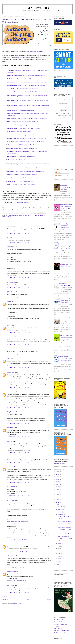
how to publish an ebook (36, 215)
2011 (58, 505)
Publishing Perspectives (60, 633)
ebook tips (24, 215)
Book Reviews (11, 372)
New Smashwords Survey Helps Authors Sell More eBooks (66, 301)
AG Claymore (12, 79)
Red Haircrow (12, 95)
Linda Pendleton (13, 92)
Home (27, 600)
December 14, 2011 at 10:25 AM (18, 522)
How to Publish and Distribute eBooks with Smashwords (30, 171)
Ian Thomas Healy (13, 100)
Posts (58, 172)
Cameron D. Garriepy (14, 168)
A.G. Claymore (11, 487)
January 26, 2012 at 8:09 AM (17, 540)
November (61, 509)
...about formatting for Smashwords (25, 135)
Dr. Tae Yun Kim (13, 163)
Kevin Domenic (12, 118)
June (59, 548)
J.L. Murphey (12, 132)
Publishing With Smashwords (27, 145)
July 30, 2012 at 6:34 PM (15, 567)
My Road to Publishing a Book (26, 110)
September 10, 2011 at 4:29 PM (18, 278)
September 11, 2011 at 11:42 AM (18, 333)
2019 (58, 484)
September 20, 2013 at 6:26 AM (18, 592)
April (59, 554)
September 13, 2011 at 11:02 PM (18, 496)
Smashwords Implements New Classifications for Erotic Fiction (66, 207)
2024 (58, 472)
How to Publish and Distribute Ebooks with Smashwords (32, 82)
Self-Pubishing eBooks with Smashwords (28, 89)
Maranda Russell (13, 148)
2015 (58, 494)
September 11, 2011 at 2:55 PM (18, 344)
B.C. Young (11, 171)
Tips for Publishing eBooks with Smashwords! (30, 128)
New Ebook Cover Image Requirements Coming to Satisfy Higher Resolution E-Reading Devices (66, 339)
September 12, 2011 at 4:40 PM (18, 368)
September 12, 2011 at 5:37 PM (18, 388)
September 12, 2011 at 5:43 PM (18, 437)
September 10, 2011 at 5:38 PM (18, 297)
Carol (8, 457)
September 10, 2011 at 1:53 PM (18, 233)
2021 (58, 479)
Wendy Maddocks (13, 125)
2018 (58, 487)
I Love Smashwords (18, 203)
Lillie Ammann (12, 156)
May (59, 551)
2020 (58, 482)
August (60, 543)
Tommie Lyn (12, 135)
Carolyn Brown (12, 128)
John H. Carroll (13, 82)
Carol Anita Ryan (13, 122)
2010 (58, 562)
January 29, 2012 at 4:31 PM (17, 551)
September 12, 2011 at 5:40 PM (18, 423)
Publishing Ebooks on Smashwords (26, 156)
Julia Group (12, 70)
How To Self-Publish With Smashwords (27, 178)
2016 (58, 492)
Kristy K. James (13, 75)
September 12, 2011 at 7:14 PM (18, 462)
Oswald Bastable (11, 238)
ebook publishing (14, 215)
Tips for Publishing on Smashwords (28, 148)
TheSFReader (10, 226)
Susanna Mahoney (13, 105)
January (60, 559)
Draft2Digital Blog (59, 620)
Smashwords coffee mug (36, 51)
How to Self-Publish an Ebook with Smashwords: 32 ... (65, 538)
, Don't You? (26, 203)
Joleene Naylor (11, 349)
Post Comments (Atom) (15, 603)
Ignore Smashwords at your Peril (25, 181)
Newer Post (5, 600)
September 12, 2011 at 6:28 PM (18, 453)
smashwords (7, 217)
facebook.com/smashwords (62, 89)
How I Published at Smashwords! (26, 184)
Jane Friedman (58, 628)
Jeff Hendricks (12, 89)
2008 (58, 567)
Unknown (9, 301)
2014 (58, 497)
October (60, 512)
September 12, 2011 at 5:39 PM (18, 407)
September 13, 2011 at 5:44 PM (18, 482)
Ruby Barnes (12, 181)
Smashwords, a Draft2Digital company (46, 11)
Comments (59, 176)
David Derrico (12, 178)
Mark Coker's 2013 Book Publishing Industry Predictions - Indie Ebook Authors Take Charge (66, 247)
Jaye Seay (11, 142)
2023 (58, 474)
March (60, 556)
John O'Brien (12, 138)
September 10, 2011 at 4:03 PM (18, 242)
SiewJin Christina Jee (14, 175)
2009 (58, 564)
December (61, 507)
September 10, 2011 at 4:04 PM (18, 264)
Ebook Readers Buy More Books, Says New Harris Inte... (65, 523)
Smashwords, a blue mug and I (29, 175)
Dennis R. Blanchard (14, 113)
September (61, 514)
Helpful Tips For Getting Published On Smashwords (31, 75)
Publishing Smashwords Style (24, 132)
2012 (58, 502)
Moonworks (10, 544)
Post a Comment (7, 597)
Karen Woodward (13, 145)
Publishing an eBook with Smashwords (27, 79)
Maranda (9, 325)
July (59, 546)
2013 (58, 500)
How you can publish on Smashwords (28, 122)
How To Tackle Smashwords (24, 160)
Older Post (49, 600)
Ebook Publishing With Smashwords (39, 92)
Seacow (9, 358)
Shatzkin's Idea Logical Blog (62, 630)
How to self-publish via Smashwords (31, 168)
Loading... (57, 577)
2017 (58, 489)
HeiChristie (10, 441)
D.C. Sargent (12, 160)
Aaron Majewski (13, 85)
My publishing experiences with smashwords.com (32, 125)
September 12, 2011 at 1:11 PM (18, 354)
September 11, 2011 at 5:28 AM (18, 321)
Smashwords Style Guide (22, 57)
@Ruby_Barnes (11, 282)
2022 (58, 477)
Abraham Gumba (11, 571)
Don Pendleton (24, 92)
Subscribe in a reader (60, 464)
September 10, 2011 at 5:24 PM (18, 287)
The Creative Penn (59, 622)
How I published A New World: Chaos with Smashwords (31, 138)
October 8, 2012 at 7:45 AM (17, 581)
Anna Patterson (13, 110)
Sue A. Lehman (12, 184)
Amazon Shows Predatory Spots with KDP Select (65, 187)
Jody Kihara (12, 151)
